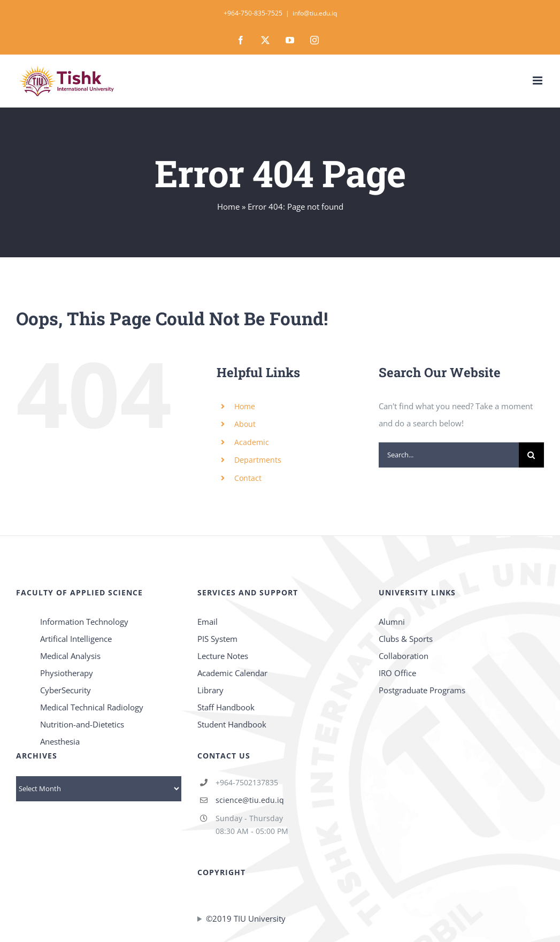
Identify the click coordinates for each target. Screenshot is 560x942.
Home (228, 206)
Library (210, 690)
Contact (248, 478)
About (245, 424)
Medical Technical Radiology (92, 707)
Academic (252, 442)
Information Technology (84, 622)
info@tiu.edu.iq (315, 13)
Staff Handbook (226, 707)
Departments (258, 460)
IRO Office (397, 673)
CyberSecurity (66, 690)
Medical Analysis (70, 656)
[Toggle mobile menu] (538, 81)
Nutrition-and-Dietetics (82, 724)
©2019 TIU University (246, 918)
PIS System (217, 639)
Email (208, 622)
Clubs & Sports (406, 639)
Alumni (392, 622)
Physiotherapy (67, 673)
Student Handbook (232, 724)
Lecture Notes (223, 656)
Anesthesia (60, 741)
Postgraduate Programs (422, 690)
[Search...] (449, 455)
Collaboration (404, 656)
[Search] (531, 455)
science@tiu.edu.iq (250, 800)
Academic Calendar (232, 673)
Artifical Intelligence (76, 639)
